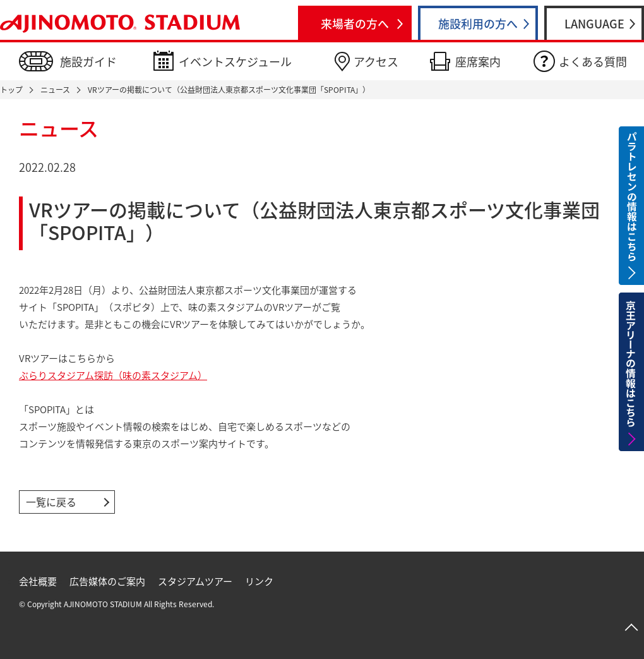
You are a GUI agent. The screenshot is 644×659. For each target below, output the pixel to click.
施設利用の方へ (478, 24)
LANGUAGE (594, 24)
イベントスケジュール (235, 62)
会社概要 (38, 581)
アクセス (376, 62)
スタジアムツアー (195, 581)
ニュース (55, 90)
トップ (11, 90)
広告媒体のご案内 (107, 581)
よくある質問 (593, 62)
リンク (259, 581)
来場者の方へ (355, 24)
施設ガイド (88, 62)
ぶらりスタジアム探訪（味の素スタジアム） (113, 375)
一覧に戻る (51, 502)
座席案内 (478, 62)
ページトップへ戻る (631, 627)
